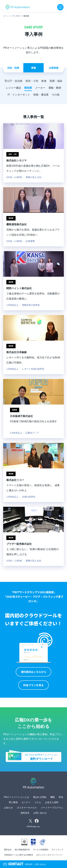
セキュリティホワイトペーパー (49, 855)
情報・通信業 (41, 95)
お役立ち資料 (52, 802)
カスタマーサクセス (27, 808)
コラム (38, 802)
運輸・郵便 (55, 88)
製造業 (28, 88)
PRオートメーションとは (16, 797)
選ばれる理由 (40, 797)
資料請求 (25, 813)
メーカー (40, 88)
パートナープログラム (52, 808)
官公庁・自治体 (13, 81)
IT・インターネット (19, 95)
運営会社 (8, 850)
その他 (56, 95)
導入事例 (16, 16)
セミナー (26, 802)
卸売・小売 (32, 81)
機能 (53, 797)
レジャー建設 (13, 88)
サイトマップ (57, 850)
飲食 (44, 81)
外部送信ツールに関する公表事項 (19, 855)
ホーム (6, 16)
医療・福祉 (56, 81)
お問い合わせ (40, 813)
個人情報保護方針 (22, 850)
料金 (61, 797)
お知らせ (8, 808)
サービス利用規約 (41, 850)
